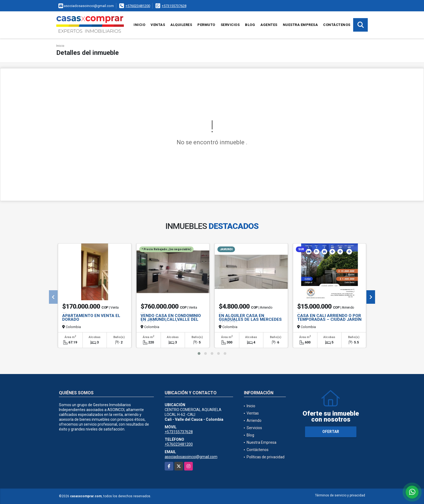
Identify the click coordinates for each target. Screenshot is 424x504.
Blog (250, 25)
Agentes (269, 25)
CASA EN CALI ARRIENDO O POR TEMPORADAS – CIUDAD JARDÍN (329, 318)
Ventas (158, 25)
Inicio (139, 25)
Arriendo (254, 420)
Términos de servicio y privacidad (340, 495)
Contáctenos (337, 25)
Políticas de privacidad (266, 457)
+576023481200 (138, 6)
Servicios (230, 25)
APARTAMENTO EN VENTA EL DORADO (91, 318)
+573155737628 (174, 6)
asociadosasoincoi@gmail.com (191, 457)
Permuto (206, 25)
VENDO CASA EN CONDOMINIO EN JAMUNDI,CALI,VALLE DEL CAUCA (171, 319)
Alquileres (181, 25)
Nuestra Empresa (300, 25)
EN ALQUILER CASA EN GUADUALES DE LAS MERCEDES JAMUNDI (250, 319)
